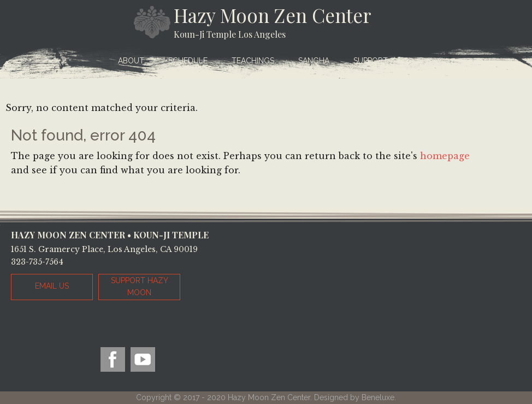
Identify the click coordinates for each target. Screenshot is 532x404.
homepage (445, 156)
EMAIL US (52, 286)
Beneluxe (378, 397)
